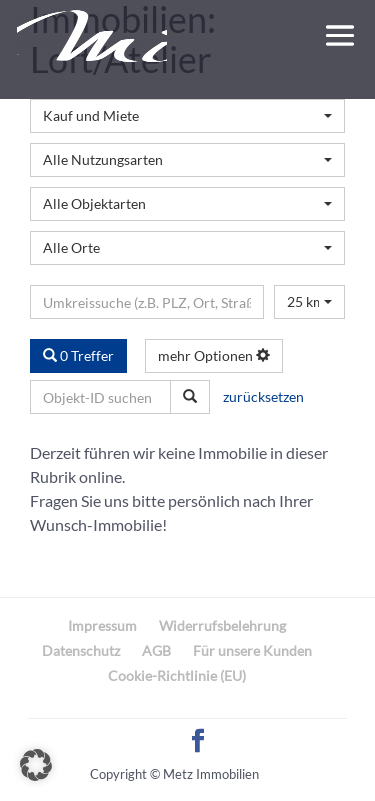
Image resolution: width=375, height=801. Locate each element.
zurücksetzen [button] (263, 396)
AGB (156, 650)
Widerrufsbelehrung (222, 625)
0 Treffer (78, 355)
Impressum (102, 625)
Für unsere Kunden (252, 650)
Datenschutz (81, 650)
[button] (36, 765)
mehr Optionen (214, 355)
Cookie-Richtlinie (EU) (177, 675)
